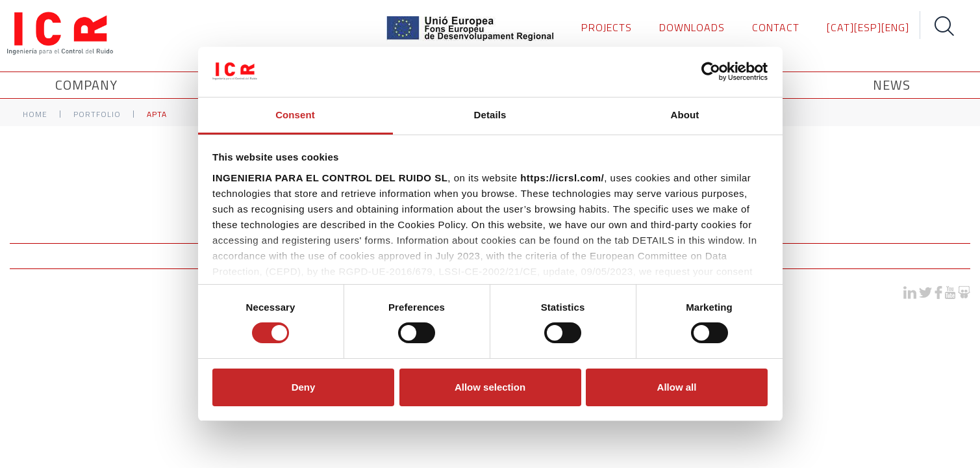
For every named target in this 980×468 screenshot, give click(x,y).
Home (35, 114)
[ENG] (895, 27)
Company (88, 85)
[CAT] (840, 27)
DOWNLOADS (692, 27)
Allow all (677, 387)
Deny (304, 387)
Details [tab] (490, 115)
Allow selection (490, 387)
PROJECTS (607, 27)
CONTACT (776, 27)
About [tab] (685, 115)
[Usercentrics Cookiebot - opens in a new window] (711, 71)
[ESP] (868, 27)
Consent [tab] (295, 115)
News (892, 85)
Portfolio (97, 114)
